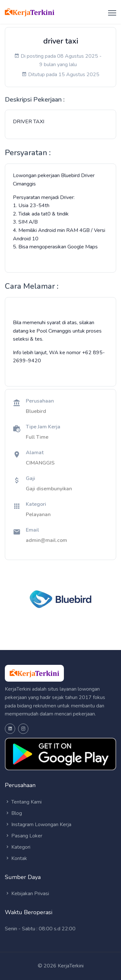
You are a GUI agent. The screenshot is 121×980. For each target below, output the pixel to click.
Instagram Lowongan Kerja (38, 825)
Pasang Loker (24, 836)
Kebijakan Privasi (27, 894)
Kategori (18, 847)
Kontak (16, 858)
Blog (13, 813)
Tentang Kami (23, 802)
